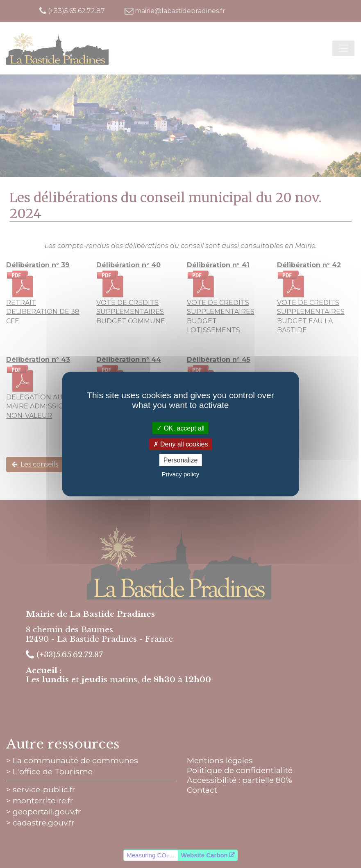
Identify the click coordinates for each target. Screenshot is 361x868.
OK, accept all (180, 428)
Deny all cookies (181, 444)
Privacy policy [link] (181, 474)
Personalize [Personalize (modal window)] (181, 460)
